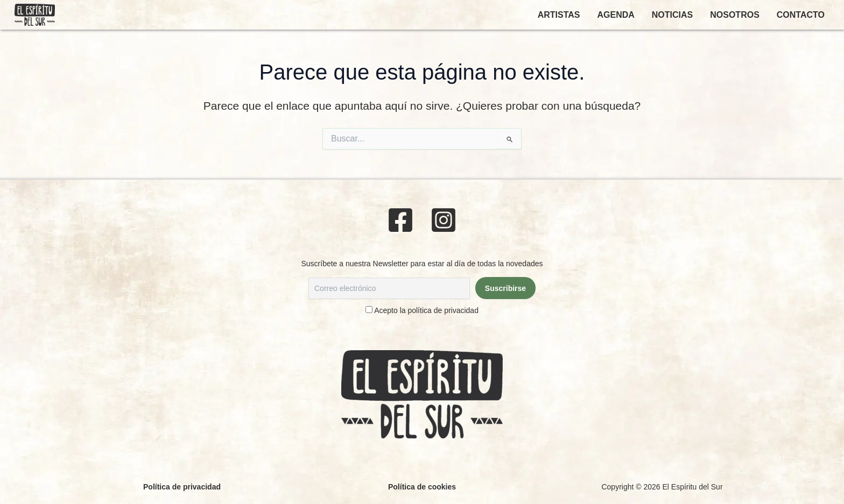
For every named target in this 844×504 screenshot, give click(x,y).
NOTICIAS (672, 15)
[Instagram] (444, 220)
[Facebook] (400, 220)
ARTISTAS (559, 15)
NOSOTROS (735, 15)
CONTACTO (801, 15)
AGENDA (616, 15)
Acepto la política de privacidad (426, 310)
